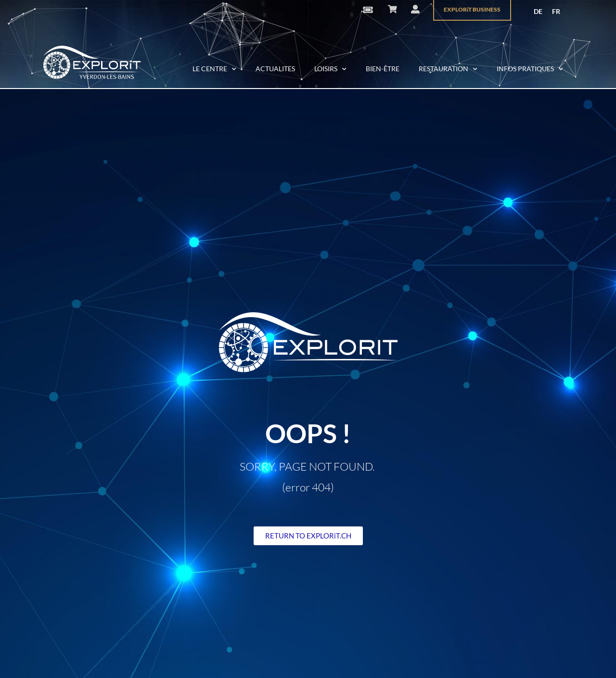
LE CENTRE (214, 69)
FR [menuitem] (556, 11)
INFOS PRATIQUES (530, 69)
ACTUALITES (275, 69)
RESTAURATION (448, 69)
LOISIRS (330, 69)
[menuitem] (538, 12)
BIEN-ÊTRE (383, 69)
